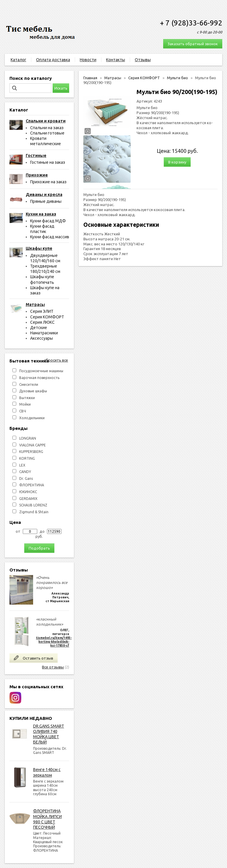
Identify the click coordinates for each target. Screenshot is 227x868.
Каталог (18, 60)
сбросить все (56, 360)
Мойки (25, 404)
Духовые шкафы (33, 391)
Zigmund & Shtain (34, 512)
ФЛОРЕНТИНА (32, 485)
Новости (88, 60)
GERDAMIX (28, 499)
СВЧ (23, 411)
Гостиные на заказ (48, 162)
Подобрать (39, 548)
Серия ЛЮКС (42, 322)
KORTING (27, 458)
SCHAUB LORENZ (33, 505)
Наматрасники (44, 333)
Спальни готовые (47, 133)
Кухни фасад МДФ (48, 221)
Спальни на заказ (47, 128)
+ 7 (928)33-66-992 (191, 23)
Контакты (116, 60)
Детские (39, 328)
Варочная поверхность (39, 378)
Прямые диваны (46, 201)
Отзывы (143, 60)
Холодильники (32, 418)
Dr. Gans (26, 478)
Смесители (29, 384)
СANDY (25, 472)
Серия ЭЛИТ (42, 311)
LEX (22, 465)
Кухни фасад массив (50, 237)
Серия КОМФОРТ (47, 317)
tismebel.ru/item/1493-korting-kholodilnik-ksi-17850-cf (54, 642)
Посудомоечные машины (41, 371)
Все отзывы (53, 667)
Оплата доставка (53, 60)
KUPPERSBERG (31, 452)
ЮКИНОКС (28, 492)
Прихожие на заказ (48, 182)
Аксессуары (42, 338)
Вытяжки (27, 398)
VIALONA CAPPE (33, 445)
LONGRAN (28, 438)
